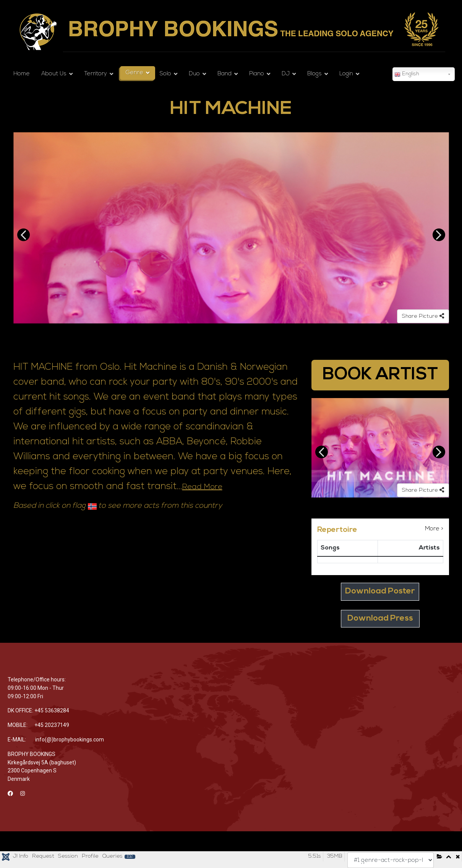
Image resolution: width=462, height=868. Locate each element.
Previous (24, 235)
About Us (54, 74)
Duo (194, 74)
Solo (165, 74)
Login (346, 74)
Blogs (314, 74)
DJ (286, 74)
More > (434, 529)
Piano (257, 74)
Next (439, 235)
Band (225, 74)
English (407, 75)
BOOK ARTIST (380, 375)
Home (22, 74)
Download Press (380, 618)
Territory (96, 74)
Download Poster (380, 591)
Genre (135, 73)
